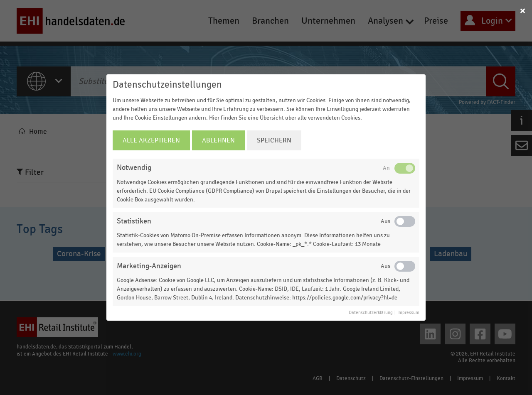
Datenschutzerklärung (371, 313)
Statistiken (134, 221)
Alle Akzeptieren (151, 140)
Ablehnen (218, 140)
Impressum (408, 313)
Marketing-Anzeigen (149, 266)
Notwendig (134, 168)
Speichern (274, 140)
